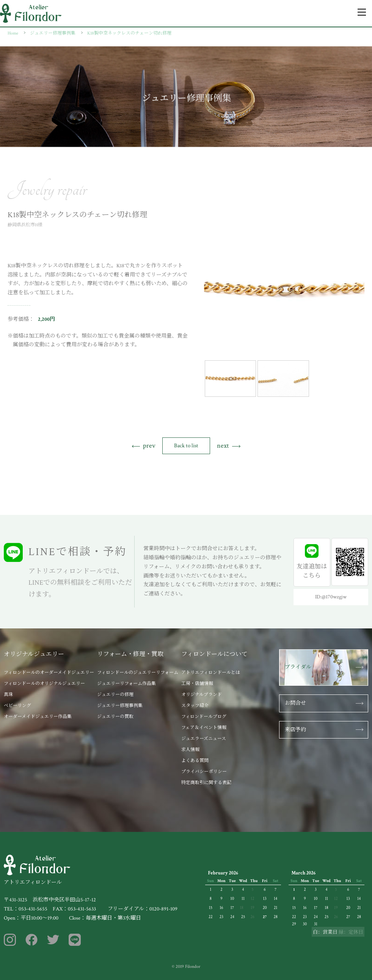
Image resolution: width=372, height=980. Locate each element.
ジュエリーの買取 (115, 717)
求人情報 (190, 750)
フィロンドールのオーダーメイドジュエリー (49, 673)
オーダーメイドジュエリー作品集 (38, 717)
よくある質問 (195, 761)
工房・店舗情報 (197, 684)
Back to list (186, 446)
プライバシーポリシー (204, 772)
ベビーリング (17, 706)
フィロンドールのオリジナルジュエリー (44, 684)
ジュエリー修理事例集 (120, 706)
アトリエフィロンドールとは (211, 673)
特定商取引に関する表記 (206, 783)
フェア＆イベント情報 (204, 728)
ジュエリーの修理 (115, 695)
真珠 (8, 695)
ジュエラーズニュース (204, 739)
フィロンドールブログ (204, 717)
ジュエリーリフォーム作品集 (126, 684)
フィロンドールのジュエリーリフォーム (138, 673)
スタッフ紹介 (195, 706)
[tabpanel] (284, 290)
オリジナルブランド (202, 695)
